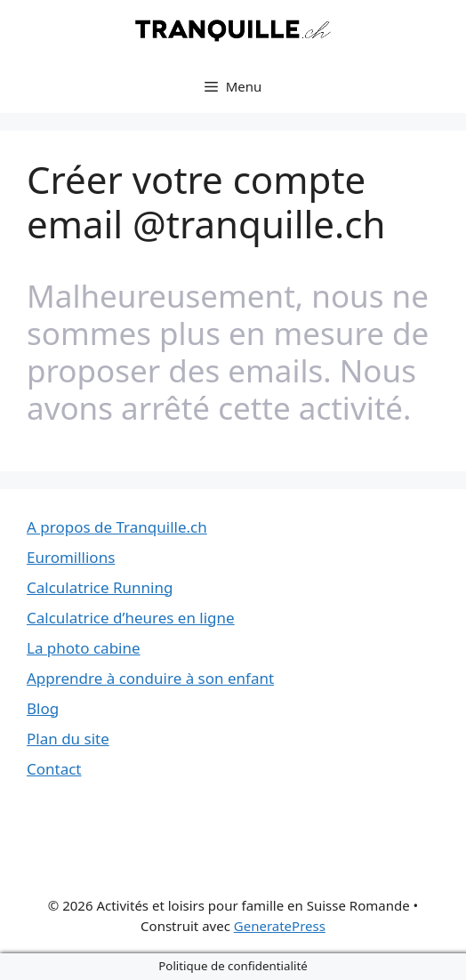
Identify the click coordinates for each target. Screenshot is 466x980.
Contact (54, 769)
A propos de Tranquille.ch (117, 527)
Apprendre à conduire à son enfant (150, 678)
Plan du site (68, 739)
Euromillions (71, 557)
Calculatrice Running (100, 587)
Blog (43, 708)
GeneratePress (280, 926)
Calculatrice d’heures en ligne (131, 618)
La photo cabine (84, 648)
